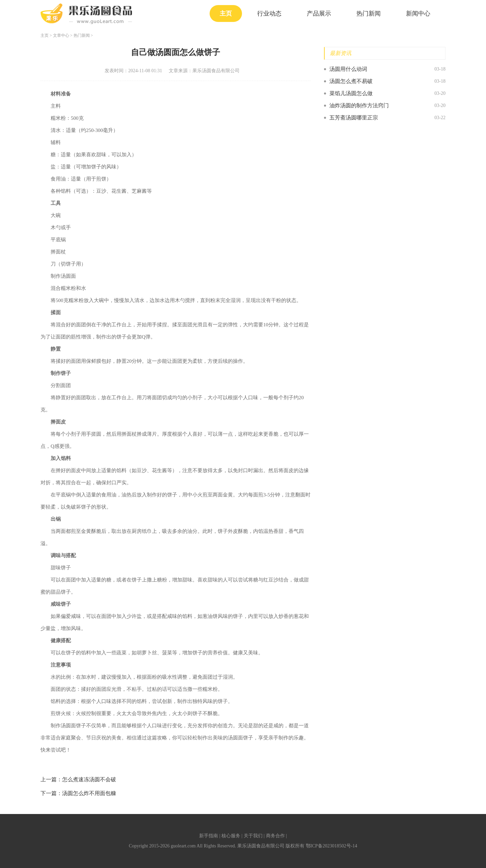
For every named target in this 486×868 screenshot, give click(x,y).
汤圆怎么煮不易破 (351, 81)
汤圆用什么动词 (348, 69)
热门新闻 (369, 13)
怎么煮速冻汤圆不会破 (89, 779)
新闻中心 (418, 13)
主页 (226, 13)
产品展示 (319, 13)
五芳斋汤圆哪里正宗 (354, 118)
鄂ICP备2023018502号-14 (331, 846)
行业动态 (269, 13)
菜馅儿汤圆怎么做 (351, 93)
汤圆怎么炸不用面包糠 (89, 793)
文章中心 (61, 35)
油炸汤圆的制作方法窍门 (359, 105)
